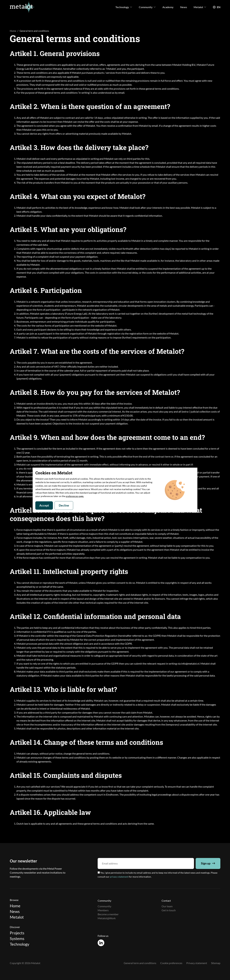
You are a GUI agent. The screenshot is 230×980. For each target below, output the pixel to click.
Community (147, 7)
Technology (124, 7)
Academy (168, 7)
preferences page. (75, 496)
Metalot (200, 7)
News (184, 7)
